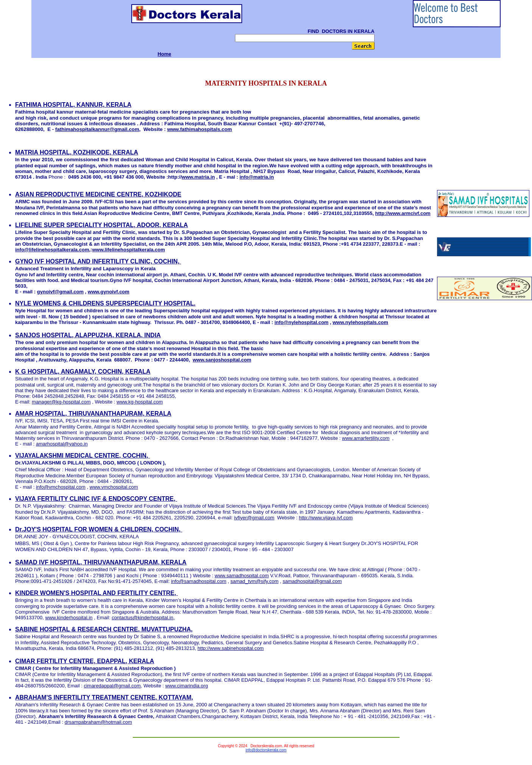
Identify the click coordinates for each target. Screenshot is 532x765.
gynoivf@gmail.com (60, 292)
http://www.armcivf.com (403, 213)
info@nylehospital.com (301, 322)
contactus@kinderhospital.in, (143, 618)
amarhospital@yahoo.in (62, 444)
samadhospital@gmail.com (312, 581)
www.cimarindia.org (187, 686)
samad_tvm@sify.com (254, 581)
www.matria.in (198, 177)
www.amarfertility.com (366, 438)
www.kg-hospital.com (140, 402)
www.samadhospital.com (242, 576)
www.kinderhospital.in (69, 618)
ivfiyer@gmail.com (254, 518)
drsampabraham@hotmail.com (98, 722)
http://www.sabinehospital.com (231, 648)
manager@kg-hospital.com (61, 402)
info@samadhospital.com (199, 581)
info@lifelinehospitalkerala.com (52, 250)
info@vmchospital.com (61, 487)
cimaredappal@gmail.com (112, 686)
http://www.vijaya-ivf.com (326, 518)
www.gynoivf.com (109, 292)
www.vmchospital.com (114, 487)
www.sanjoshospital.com (222, 360)
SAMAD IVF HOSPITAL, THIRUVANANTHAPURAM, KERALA (101, 562)
